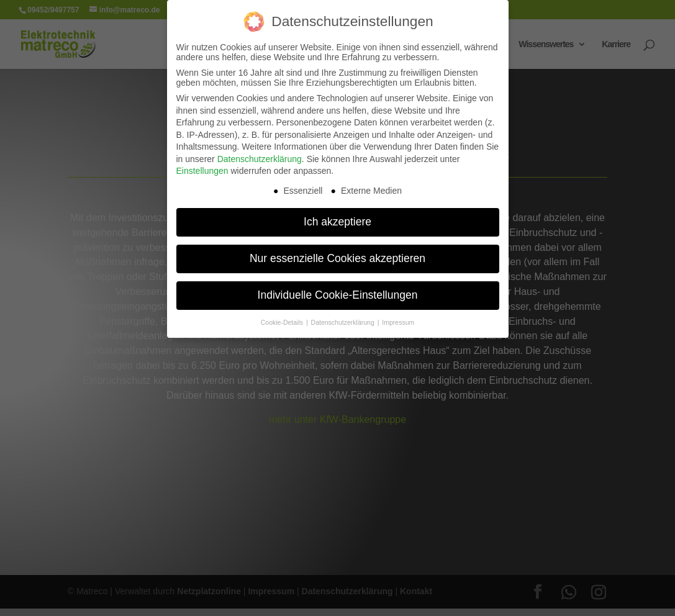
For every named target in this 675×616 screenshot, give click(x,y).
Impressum (398, 322)
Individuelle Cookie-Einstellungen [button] (338, 295)
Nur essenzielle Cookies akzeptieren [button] (337, 258)
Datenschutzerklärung (260, 159)
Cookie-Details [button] (283, 322)
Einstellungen (202, 171)
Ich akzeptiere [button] (337, 222)
